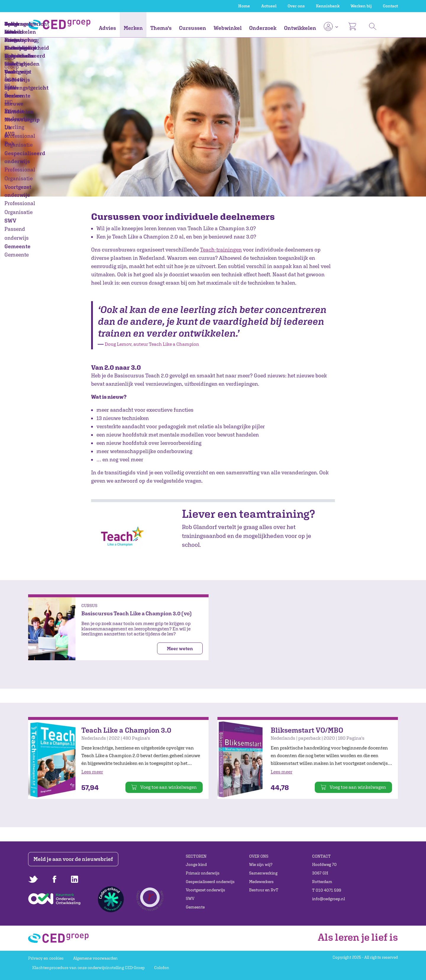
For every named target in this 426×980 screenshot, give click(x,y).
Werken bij (361, 6)
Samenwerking (263, 873)
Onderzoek (263, 28)
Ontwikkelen (300, 28)
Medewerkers (261, 882)
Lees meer (92, 772)
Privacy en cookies (46, 958)
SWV (190, 898)
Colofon (162, 968)
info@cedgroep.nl (329, 899)
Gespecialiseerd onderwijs (210, 882)
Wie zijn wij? (261, 864)
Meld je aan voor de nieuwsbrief (75, 859)
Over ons (296, 6)
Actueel (269, 6)
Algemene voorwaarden (95, 958)
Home (244, 6)
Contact (390, 6)
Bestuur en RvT (264, 890)
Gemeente (195, 907)
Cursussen (193, 28)
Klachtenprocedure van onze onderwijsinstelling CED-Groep (88, 968)
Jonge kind (196, 864)
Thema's (161, 28)
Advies (107, 28)
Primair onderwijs (203, 873)
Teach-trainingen (221, 250)
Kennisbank (328, 6)
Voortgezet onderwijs (205, 890)
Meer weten (180, 648)
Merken (133, 28)
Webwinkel (228, 28)
